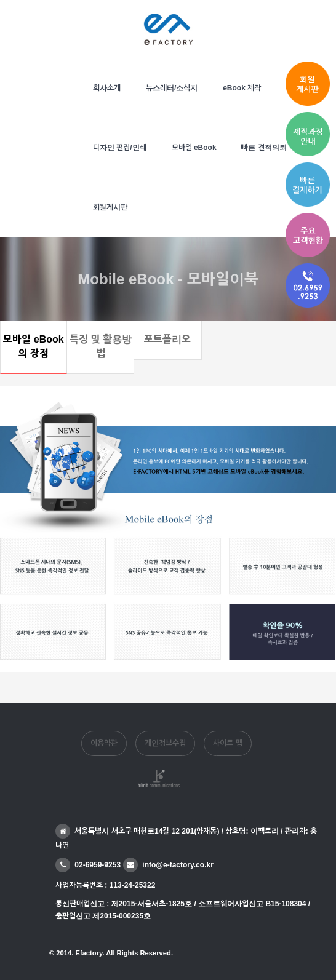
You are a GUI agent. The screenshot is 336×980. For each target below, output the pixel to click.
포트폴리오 (167, 339)
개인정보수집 (165, 743)
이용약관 (104, 743)
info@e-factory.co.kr (168, 865)
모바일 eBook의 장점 (33, 346)
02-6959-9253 (88, 865)
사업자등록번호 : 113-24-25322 (105, 885)
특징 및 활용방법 (101, 346)
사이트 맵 (227, 743)
